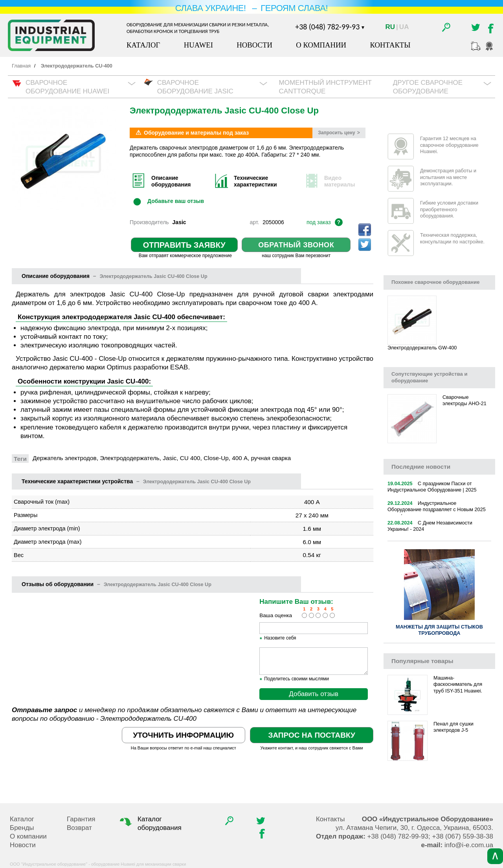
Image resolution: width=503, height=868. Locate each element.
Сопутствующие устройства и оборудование (430, 377)
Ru (390, 27)
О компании (321, 45)
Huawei (198, 45)
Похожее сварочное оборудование (435, 282)
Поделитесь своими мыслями (294, 679)
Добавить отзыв (314, 694)
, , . (414, 828)
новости (421, 467)
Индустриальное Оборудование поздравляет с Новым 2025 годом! (437, 510)
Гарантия (81, 819)
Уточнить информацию (184, 735)
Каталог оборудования (150, 823)
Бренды (22, 828)
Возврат (79, 828)
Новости (254, 45)
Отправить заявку (184, 245)
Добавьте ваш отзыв (176, 201)
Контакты (390, 45)
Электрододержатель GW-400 (422, 348)
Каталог (143, 45)
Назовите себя (278, 638)
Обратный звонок (296, 245)
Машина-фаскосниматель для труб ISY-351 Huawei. (458, 684)
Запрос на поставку (311, 735)
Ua (404, 27)
